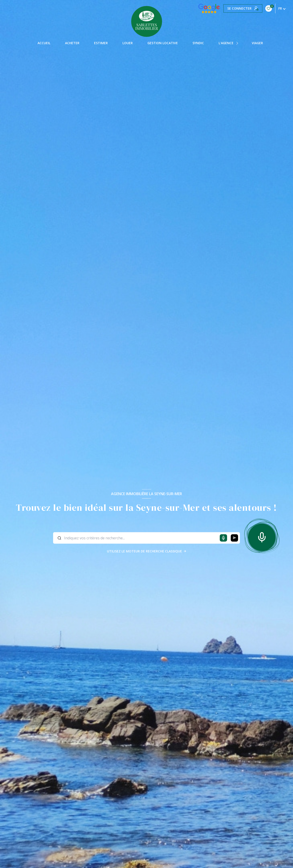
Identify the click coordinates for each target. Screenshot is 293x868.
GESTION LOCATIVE (163, 43)
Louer (128, 43)
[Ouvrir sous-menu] (238, 43)
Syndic (198, 43)
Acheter (72, 43)
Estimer (101, 43)
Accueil (44, 43)
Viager (257, 43)
